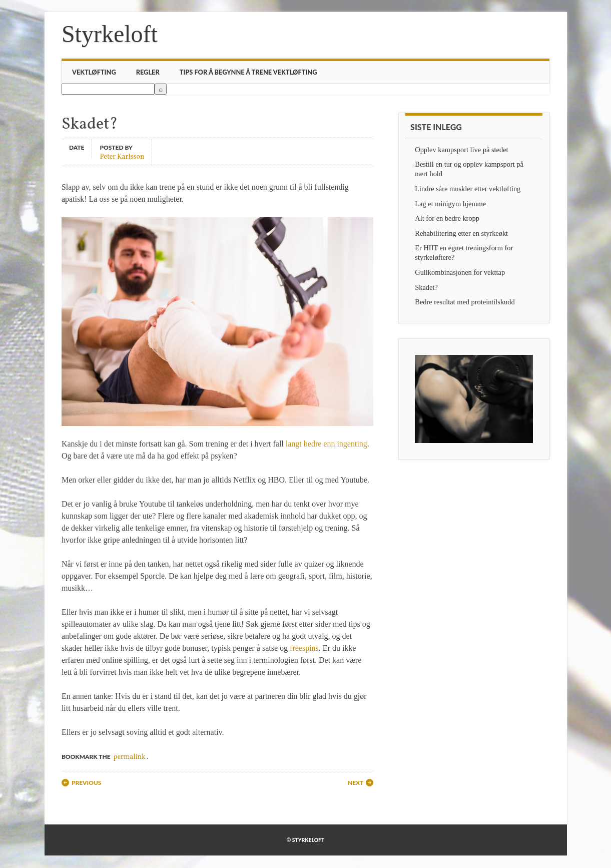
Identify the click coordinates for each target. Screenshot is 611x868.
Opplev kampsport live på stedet (461, 150)
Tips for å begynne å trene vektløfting (248, 72)
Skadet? (426, 287)
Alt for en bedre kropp (447, 218)
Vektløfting (94, 72)
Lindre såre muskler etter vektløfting (468, 189)
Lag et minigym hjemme (450, 204)
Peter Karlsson (122, 156)
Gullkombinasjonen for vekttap (460, 272)
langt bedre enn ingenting (327, 444)
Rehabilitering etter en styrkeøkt (461, 233)
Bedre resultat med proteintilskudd (465, 302)
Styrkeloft (110, 34)
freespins (304, 648)
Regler (148, 72)
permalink (129, 757)
